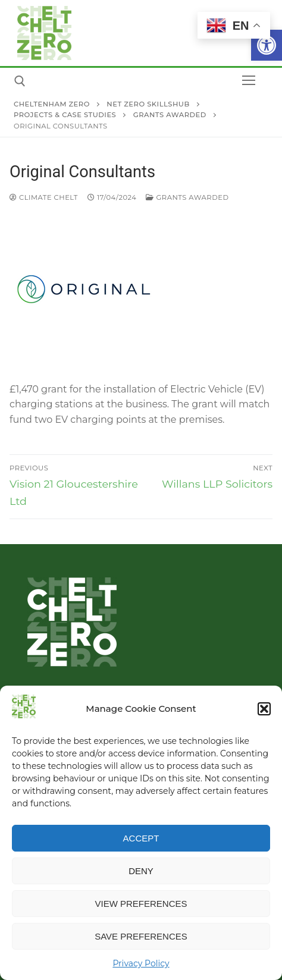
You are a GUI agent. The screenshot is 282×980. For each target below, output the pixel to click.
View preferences (141, 904)
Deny (141, 871)
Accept (141, 838)
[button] (264, 709)
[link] (267, 45)
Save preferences (141, 936)
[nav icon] (249, 81)
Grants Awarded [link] (187, 197)
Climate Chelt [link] (44, 197)
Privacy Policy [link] (141, 963)
